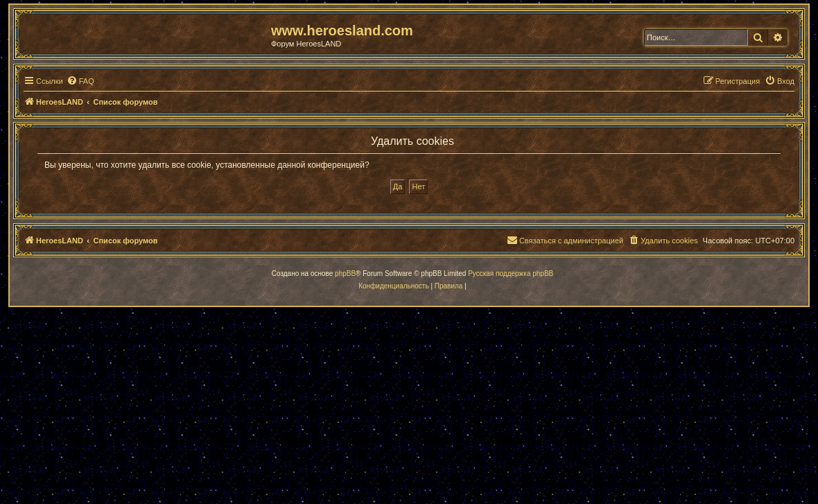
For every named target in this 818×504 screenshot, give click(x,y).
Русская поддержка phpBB (511, 273)
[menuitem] (80, 81)
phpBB (345, 273)
